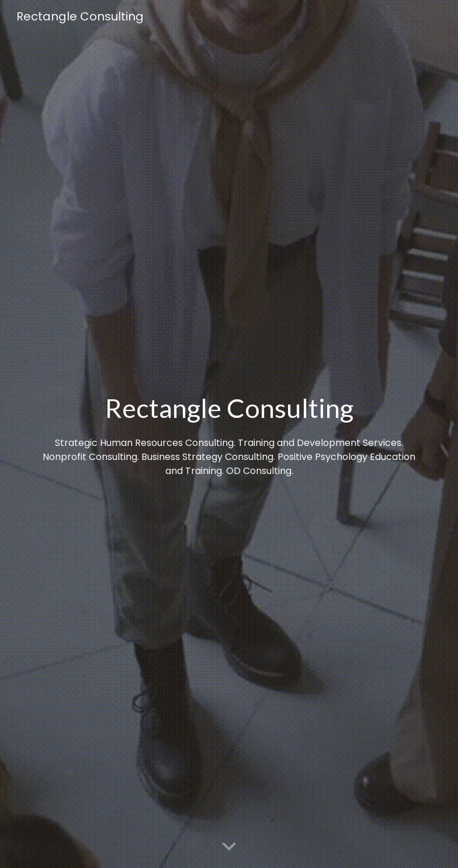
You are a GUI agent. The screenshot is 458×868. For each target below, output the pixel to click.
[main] (229, 434)
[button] (229, 847)
